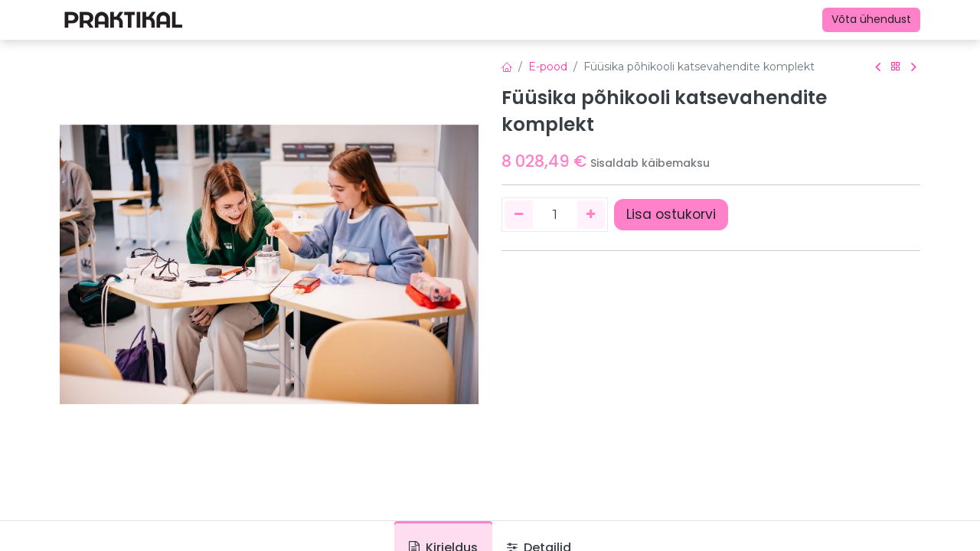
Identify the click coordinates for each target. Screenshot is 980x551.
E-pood (548, 67)
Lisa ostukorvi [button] (671, 214)
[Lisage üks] (591, 214)
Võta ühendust (871, 19)
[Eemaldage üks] (519, 214)
